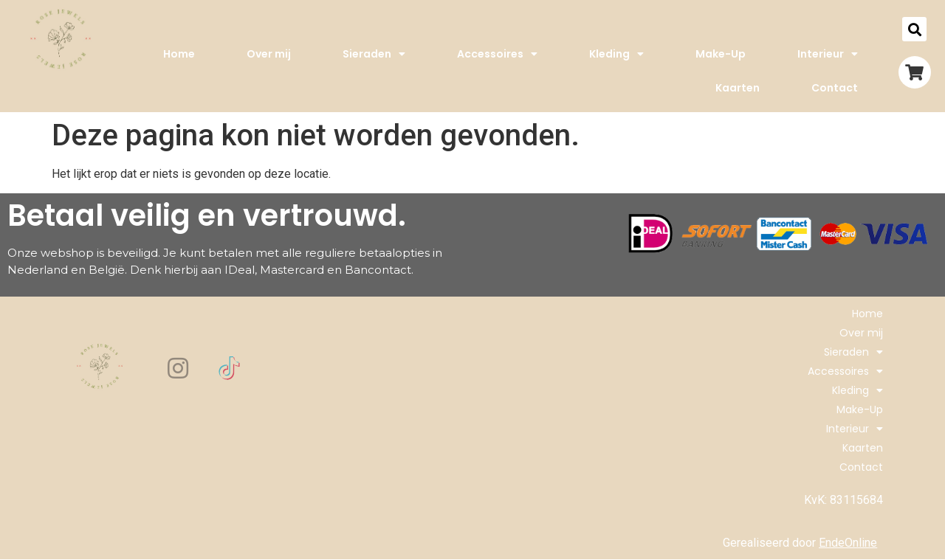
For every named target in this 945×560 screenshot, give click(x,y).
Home (179, 54)
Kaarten (738, 88)
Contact (835, 88)
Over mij (269, 54)
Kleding (616, 54)
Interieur (828, 54)
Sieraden (374, 54)
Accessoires (497, 54)
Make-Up (721, 54)
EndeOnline (848, 543)
